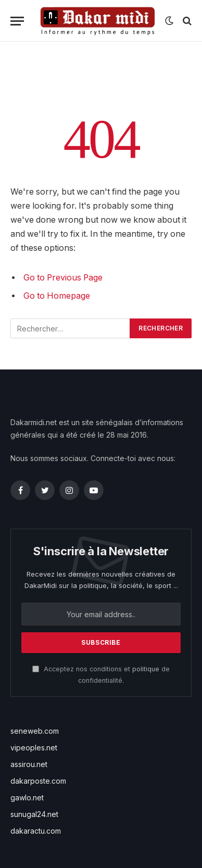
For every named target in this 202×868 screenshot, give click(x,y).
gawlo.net (27, 797)
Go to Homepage (57, 296)
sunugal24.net (34, 814)
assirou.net (29, 764)
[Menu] (17, 21)
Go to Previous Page (63, 278)
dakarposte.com (38, 781)
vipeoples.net (34, 748)
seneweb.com (35, 731)
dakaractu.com (36, 831)
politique (146, 669)
